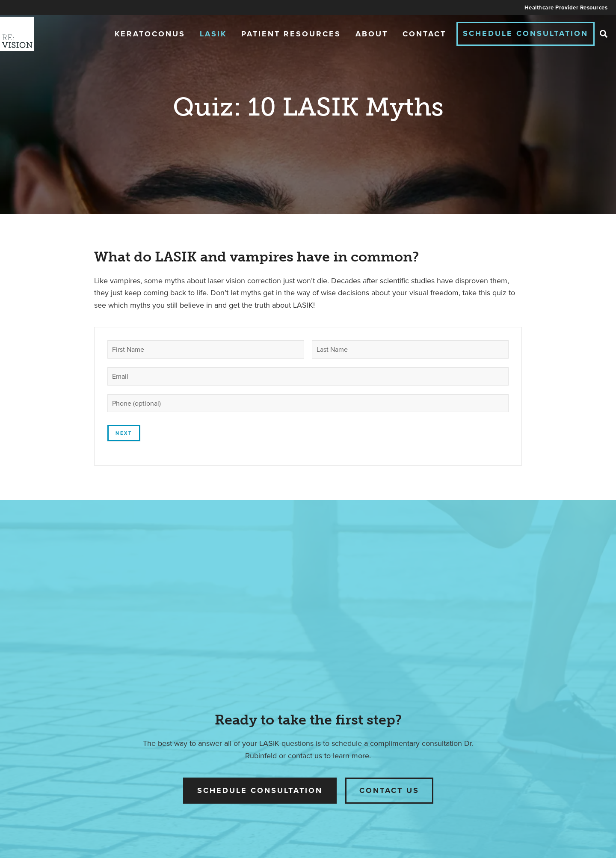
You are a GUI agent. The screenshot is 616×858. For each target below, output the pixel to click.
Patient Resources (291, 34)
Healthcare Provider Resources (566, 7)
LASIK (213, 34)
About (372, 34)
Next (124, 433)
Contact (424, 34)
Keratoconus (150, 34)
